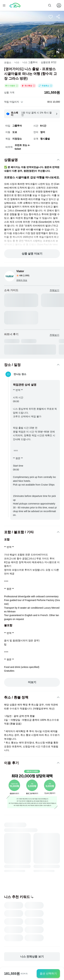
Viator (20, 271)
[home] (15, 5)
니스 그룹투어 (30, 62)
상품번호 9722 (49, 62)
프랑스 (8, 62)
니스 (17, 62)
